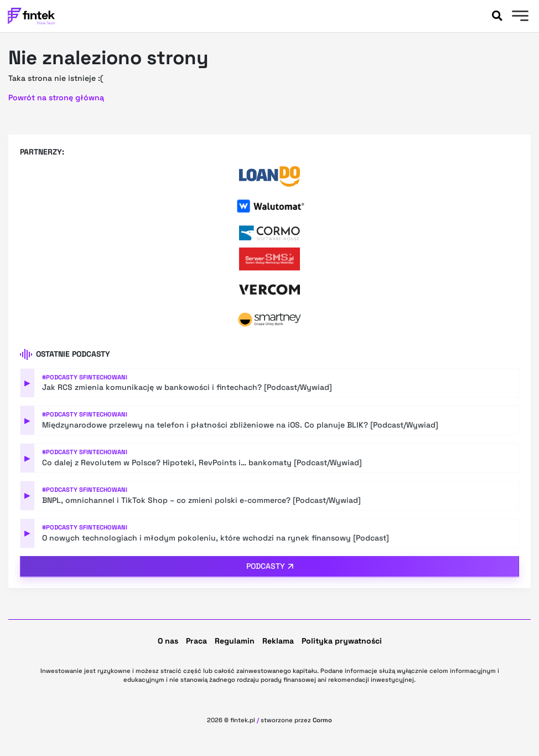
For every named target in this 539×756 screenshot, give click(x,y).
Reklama (278, 641)
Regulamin (235, 641)
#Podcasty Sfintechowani (85, 377)
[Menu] (519, 17)
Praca (196, 641)
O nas (168, 641)
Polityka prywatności (342, 641)
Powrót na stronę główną (56, 97)
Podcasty (266, 566)
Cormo (322, 720)
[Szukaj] (497, 16)
